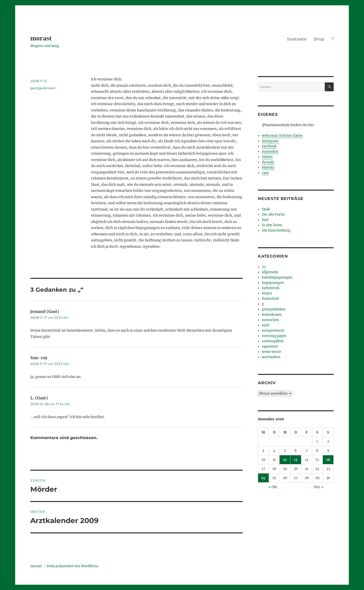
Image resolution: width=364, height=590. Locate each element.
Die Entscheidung (276, 230)
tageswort (270, 346)
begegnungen (273, 283)
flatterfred (270, 299)
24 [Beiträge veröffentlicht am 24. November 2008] (263, 478)
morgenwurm (273, 331)
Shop (319, 39)
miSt (266, 325)
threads (268, 162)
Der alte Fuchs (273, 214)
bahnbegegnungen (277, 277)
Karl (265, 220)
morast (41, 38)
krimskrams (272, 315)
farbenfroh (271, 288)
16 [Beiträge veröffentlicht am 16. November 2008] (328, 460)
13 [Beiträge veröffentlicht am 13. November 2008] (296, 460)
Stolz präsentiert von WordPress (73, 566)
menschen (270, 320)
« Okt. (273, 487)
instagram (270, 141)
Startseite (297, 39)
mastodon (270, 152)
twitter (267, 157)
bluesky (268, 167)
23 (264, 267)
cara (265, 173)
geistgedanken (43, 88)
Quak (266, 209)
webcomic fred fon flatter (282, 136)
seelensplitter (273, 341)
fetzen (267, 293)
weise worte (271, 352)
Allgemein (270, 272)
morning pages (274, 336)
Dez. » (319, 487)
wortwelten (271, 357)
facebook (269, 146)
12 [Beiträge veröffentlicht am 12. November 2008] (285, 460)
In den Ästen (272, 225)
